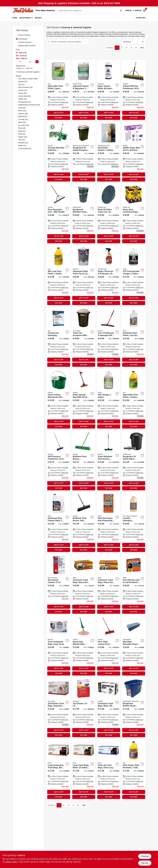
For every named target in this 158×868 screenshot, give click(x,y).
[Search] (121, 10)
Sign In (128, 10)
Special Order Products (27, 46)
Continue (145, 856)
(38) (25, 87)
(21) (23, 119)
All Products (23, 39)
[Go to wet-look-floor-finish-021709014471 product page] (58, 275)
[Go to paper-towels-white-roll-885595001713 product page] (108, 90)
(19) (24, 125)
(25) (22, 108)
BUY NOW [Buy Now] (59, 118)
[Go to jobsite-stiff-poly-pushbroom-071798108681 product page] (133, 90)
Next (142, 48)
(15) (23, 143)
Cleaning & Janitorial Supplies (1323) (31, 72)
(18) (22, 128)
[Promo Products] (17, 35)
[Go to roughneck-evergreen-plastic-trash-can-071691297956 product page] (83, 152)
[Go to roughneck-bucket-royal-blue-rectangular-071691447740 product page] (133, 708)
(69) (28, 79)
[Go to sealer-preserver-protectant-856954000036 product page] (108, 275)
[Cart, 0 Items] (144, 11)
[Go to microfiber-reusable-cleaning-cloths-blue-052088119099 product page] (133, 646)
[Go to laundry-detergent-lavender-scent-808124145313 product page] (133, 522)
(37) (23, 90)
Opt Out (145, 863)
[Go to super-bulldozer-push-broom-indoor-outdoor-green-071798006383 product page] (108, 461)
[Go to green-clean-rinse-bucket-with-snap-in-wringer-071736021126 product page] (58, 399)
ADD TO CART (59, 113)
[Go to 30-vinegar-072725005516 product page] (108, 399)
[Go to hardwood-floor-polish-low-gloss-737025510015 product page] (133, 337)
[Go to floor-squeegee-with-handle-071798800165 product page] (58, 214)
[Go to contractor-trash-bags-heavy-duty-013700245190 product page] (83, 584)
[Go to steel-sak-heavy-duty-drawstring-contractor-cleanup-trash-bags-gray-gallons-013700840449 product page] (108, 522)
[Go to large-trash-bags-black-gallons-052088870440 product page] (83, 769)
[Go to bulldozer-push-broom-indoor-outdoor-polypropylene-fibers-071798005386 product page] (83, 461)
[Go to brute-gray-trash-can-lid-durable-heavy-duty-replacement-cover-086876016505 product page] (108, 214)
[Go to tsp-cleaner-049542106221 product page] (83, 708)
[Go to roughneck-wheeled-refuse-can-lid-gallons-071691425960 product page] (83, 214)
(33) (25, 96)
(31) (25, 102)
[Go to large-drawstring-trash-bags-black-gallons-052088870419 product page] (58, 769)
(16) (22, 134)
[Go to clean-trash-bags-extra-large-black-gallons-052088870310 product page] (108, 769)
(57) (23, 82)
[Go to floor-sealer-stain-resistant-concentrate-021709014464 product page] (133, 769)
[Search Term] (90, 11)
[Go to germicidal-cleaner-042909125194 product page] (108, 152)
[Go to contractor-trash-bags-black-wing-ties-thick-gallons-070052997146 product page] (108, 708)
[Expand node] (17, 72)
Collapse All (20, 68)
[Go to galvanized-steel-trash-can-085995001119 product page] (83, 275)
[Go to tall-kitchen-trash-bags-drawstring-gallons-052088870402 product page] (58, 708)
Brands (38, 18)
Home (15, 18)
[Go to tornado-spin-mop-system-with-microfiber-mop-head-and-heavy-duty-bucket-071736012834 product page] (58, 152)
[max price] (30, 62)
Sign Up (138, 10)
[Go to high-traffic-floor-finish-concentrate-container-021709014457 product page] (58, 90)
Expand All (29, 68)
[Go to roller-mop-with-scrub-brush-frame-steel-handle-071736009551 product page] (83, 399)
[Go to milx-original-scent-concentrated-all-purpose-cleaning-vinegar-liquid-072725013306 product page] (133, 275)
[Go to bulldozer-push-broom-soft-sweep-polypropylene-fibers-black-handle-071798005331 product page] (83, 522)
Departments (25, 18)
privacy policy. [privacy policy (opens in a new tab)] (12, 862)
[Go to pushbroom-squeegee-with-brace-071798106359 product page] (108, 337)
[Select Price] (37, 62)
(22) (22, 111)
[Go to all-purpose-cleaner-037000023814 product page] (58, 584)
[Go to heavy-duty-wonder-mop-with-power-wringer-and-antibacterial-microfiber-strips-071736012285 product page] (83, 646)
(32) (23, 99)
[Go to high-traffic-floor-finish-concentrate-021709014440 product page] (133, 399)
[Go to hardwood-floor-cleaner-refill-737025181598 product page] (58, 522)
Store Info (141, 18)
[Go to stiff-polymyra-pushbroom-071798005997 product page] (58, 461)
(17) (22, 131)
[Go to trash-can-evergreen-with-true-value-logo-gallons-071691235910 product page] (83, 337)
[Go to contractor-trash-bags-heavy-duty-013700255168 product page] (108, 584)
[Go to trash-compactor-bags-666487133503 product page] (58, 646)
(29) (29, 105)
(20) (22, 122)
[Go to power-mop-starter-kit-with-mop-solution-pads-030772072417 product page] (133, 152)
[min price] (20, 62)
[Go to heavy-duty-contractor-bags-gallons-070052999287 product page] (133, 214)
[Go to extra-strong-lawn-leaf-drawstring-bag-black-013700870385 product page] (133, 584)
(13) (22, 146)
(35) (22, 93)
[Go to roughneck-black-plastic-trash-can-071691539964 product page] (133, 461)
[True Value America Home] (23, 11)
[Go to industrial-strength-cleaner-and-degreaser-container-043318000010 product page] (83, 90)
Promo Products (24, 35)
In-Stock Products (25, 42)
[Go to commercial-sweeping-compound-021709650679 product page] (58, 337)
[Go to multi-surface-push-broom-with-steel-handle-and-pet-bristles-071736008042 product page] (108, 646)
